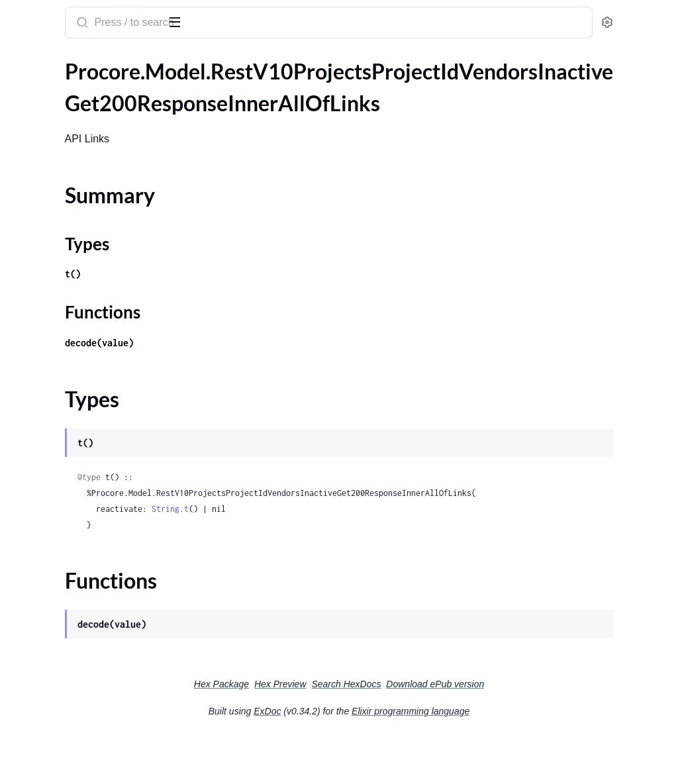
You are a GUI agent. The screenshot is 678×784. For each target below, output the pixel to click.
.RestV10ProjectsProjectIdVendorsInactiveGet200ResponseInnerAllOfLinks (94, 89)
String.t (344, 557)
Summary (43, 112)
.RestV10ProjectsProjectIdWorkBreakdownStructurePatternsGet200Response (94, 615)
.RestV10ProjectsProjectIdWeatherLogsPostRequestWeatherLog (94, 579)
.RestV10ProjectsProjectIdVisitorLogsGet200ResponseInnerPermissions (94, 329)
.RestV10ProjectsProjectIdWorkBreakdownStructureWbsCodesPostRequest (94, 740)
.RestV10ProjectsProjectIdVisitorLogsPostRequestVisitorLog (94, 400)
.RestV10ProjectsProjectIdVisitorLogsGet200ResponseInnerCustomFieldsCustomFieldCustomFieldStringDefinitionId (94, 311)
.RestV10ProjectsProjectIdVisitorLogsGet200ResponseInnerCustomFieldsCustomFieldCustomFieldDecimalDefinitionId (94, 221)
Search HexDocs (445, 732)
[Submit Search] (255, 24)
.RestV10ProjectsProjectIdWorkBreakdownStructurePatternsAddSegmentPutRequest (94, 597)
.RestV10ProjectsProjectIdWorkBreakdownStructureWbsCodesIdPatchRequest (94, 722)
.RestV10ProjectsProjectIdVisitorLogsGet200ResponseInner (94, 168)
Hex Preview (380, 732)
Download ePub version (534, 732)
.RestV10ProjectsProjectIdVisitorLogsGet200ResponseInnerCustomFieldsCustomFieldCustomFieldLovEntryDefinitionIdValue (94, 293)
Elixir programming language (510, 759)
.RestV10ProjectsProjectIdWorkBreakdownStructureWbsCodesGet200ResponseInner (94, 704)
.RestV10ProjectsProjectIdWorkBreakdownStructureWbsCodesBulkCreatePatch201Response (94, 686)
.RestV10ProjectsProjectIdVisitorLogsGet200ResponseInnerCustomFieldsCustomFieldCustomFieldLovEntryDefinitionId (94, 275)
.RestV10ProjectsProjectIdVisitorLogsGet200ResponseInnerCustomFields (94, 186)
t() (246, 306)
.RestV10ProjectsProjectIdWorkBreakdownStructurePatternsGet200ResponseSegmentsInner (94, 633)
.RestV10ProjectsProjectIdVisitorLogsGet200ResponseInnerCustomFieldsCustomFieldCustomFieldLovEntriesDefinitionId (94, 239)
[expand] (186, 89)
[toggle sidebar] (181, 21)
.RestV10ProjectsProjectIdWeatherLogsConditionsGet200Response (94, 525)
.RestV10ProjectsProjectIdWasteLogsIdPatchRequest (94, 454)
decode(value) (273, 374)
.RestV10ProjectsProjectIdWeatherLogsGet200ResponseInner (94, 543)
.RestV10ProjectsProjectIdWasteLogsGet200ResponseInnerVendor (94, 436)
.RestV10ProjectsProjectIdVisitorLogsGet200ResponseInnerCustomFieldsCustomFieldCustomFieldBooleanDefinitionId (94, 204)
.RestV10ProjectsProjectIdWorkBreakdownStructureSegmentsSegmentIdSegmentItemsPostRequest (94, 668)
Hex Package (321, 732)
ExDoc (366, 759)
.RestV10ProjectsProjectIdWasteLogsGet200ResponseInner (94, 418)
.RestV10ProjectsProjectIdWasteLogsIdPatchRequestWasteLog (94, 472)
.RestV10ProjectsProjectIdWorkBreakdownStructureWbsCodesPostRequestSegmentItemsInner (94, 758)
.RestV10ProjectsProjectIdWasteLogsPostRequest (94, 490)
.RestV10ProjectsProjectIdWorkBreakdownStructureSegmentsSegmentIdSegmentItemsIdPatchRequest (94, 651)
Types (35, 128)
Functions (45, 144)
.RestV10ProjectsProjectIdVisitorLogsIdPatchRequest (94, 347)
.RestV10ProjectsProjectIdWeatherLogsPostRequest (94, 561)
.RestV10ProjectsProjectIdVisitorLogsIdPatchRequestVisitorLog (94, 365)
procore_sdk (45, 16)
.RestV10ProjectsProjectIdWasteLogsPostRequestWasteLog (94, 508)
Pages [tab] (24, 62)
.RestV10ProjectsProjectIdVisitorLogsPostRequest (94, 382)
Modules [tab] (74, 62)
